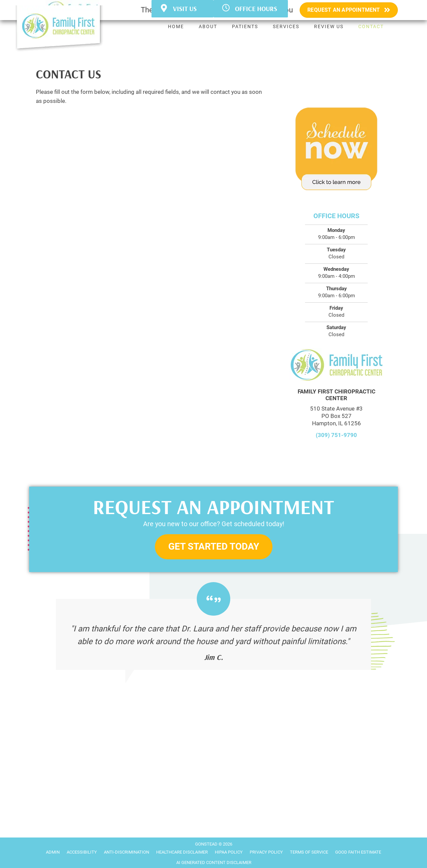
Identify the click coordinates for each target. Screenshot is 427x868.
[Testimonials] (213, 634)
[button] (214, 547)
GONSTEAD (206, 844)
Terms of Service (309, 852)
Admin (53, 852)
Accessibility (82, 852)
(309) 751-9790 (336, 435)
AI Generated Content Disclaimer (214, 862)
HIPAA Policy (229, 852)
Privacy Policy (266, 852)
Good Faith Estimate (358, 852)
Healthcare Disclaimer (182, 852)
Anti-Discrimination (127, 852)
